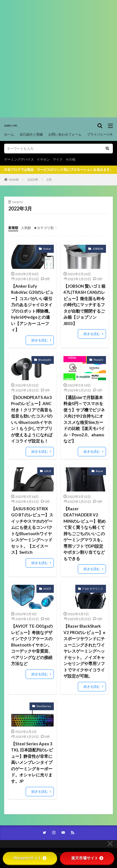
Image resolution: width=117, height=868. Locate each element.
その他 (70, 159)
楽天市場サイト (87, 858)
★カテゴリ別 (44, 228)
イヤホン (43, 159)
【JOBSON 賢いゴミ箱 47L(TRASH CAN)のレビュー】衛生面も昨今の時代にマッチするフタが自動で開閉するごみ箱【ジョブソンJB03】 (84, 305)
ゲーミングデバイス (19, 159)
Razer (99, 471)
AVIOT (47, 589)
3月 (49, 180)
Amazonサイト (30, 858)
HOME (14, 180)
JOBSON (98, 249)
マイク (58, 159)
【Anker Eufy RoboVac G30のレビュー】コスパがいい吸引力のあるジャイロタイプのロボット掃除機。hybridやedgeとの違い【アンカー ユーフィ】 (32, 308)
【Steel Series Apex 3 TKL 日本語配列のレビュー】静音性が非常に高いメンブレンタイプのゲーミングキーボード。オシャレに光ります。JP (32, 762)
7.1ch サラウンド (93, 589)
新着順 (13, 228)
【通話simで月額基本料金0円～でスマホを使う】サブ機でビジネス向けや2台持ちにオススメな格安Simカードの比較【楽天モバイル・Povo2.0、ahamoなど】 (84, 419)
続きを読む (40, 340)
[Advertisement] (59, 59)
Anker (47, 249)
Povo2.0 (98, 360)
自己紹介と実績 (31, 134)
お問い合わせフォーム (65, 134)
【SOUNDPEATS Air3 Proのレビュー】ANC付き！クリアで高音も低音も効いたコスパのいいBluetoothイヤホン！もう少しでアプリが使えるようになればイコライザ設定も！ (32, 419)
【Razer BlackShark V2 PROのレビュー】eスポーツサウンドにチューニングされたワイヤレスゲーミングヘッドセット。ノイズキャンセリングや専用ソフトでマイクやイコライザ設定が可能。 (84, 651)
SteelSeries (44, 706)
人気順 (26, 228)
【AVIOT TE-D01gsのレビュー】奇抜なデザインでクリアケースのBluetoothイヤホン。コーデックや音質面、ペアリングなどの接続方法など (32, 645)
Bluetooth (45, 360)
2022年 (33, 180)
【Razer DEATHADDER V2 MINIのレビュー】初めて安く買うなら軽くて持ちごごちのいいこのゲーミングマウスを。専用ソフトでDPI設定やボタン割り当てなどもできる (85, 534)
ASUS (48, 471)
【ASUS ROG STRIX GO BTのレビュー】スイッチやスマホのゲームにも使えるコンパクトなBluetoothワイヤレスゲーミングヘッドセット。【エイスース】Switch (32, 530)
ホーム (9, 134)
